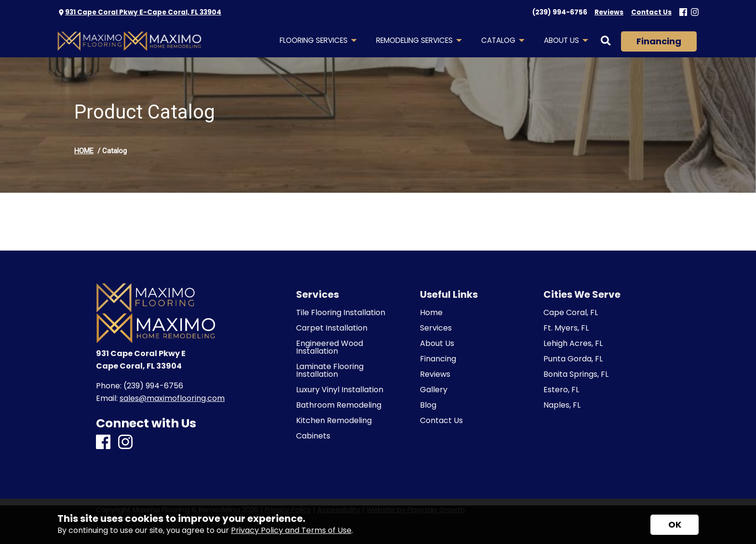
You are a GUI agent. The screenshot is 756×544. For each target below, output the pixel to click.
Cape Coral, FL (571, 313)
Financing (659, 41)
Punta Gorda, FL (573, 359)
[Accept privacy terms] (675, 525)
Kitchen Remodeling (334, 421)
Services (436, 328)
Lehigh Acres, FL (573, 344)
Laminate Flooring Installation (330, 371)
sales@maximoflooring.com (172, 398)
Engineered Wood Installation (330, 347)
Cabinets (313, 436)
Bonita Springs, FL (576, 374)
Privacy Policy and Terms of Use (291, 530)
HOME (84, 151)
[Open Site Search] (606, 41)
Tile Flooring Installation (341, 313)
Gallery (434, 390)
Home (431, 313)
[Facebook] (683, 13)
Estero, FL (561, 390)
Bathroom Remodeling (339, 405)
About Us (437, 344)
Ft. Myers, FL (566, 328)
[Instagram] (695, 13)
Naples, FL (562, 405)
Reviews (435, 374)
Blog (428, 405)
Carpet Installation (332, 328)
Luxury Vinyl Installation (340, 390)
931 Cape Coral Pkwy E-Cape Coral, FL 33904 (143, 12)
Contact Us (441, 421)
